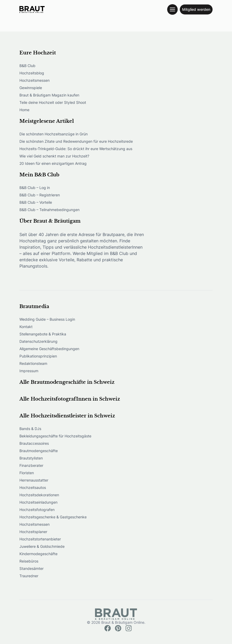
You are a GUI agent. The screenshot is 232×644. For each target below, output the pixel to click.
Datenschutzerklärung (38, 341)
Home (24, 110)
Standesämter (31, 568)
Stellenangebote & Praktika (43, 334)
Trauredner (29, 576)
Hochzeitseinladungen (38, 502)
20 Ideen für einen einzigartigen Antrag (53, 163)
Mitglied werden (196, 9)
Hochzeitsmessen (35, 80)
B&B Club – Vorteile (36, 202)
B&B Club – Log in (35, 188)
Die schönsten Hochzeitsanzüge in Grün (54, 134)
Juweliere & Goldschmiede (42, 546)
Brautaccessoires (34, 443)
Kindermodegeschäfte (38, 554)
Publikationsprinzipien (38, 356)
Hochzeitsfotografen (37, 510)
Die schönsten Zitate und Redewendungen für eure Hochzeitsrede (76, 141)
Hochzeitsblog (32, 73)
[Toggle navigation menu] (172, 9)
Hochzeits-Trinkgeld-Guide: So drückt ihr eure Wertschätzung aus (76, 149)
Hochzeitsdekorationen (39, 495)
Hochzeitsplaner (33, 532)
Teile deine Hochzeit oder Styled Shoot (53, 102)
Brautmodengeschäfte (39, 451)
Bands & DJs (30, 429)
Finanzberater (31, 465)
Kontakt (26, 327)
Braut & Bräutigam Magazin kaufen (49, 95)
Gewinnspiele (31, 88)
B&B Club (27, 66)
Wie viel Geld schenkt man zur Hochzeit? (54, 156)
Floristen (27, 473)
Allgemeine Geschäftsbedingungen (49, 349)
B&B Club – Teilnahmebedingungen (49, 210)
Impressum (29, 371)
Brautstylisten (31, 458)
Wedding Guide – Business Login (47, 319)
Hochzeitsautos (33, 487)
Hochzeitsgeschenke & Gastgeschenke (53, 517)
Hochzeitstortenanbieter (40, 539)
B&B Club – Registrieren (40, 195)
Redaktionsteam (33, 363)
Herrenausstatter (34, 480)
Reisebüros (29, 561)
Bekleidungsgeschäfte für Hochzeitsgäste (55, 436)
